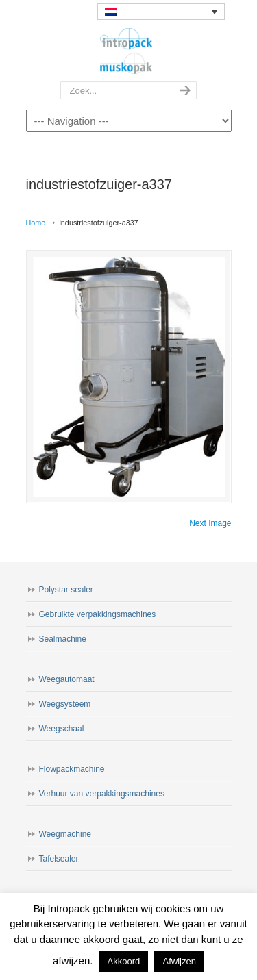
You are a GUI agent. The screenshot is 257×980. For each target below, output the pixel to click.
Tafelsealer (59, 859)
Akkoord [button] (124, 961)
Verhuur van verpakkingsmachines (102, 794)
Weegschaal (62, 729)
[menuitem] (161, 12)
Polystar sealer (66, 590)
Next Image (210, 523)
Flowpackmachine (72, 769)
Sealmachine (63, 639)
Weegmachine (65, 834)
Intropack (129, 51)
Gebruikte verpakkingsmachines (98, 614)
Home (36, 223)
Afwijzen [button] (179, 961)
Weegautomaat (67, 679)
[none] (161, 12)
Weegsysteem (65, 704)
